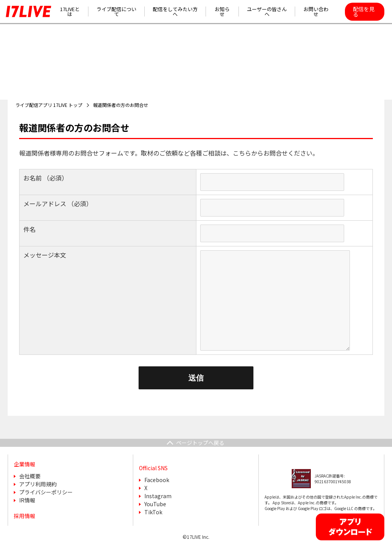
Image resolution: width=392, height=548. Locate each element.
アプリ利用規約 (38, 484)
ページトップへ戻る (200, 443)
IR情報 (27, 500)
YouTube (155, 504)
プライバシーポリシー (46, 492)
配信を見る (364, 11)
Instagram (158, 496)
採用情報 (24, 516)
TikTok (153, 512)
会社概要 (30, 476)
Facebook (157, 480)
